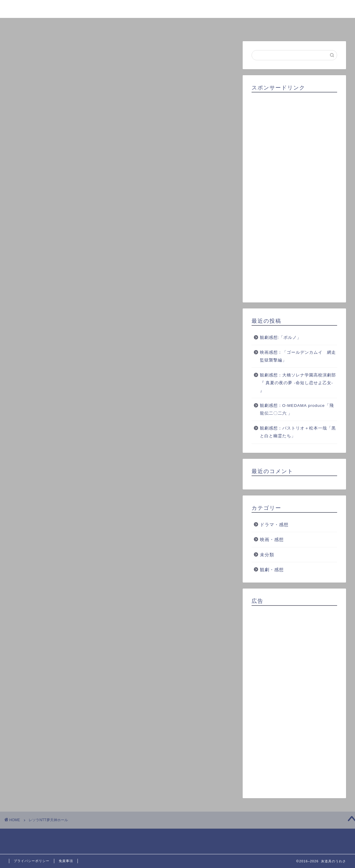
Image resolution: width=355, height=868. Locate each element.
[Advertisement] (294, 195)
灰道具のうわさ (177, 9)
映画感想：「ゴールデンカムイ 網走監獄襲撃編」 (298, 357)
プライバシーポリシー (32, 861)
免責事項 (66, 861)
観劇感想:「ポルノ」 (281, 338)
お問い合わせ (315, 26)
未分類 (267, 555)
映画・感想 (272, 539)
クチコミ (246, 26)
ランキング (178, 26)
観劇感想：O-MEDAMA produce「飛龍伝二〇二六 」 (297, 409)
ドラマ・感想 (274, 525)
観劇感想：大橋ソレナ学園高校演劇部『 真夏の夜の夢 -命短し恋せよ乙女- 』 (298, 383)
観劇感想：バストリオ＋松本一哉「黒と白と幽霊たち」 (298, 432)
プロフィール (109, 26)
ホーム (41, 26)
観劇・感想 (272, 570)
